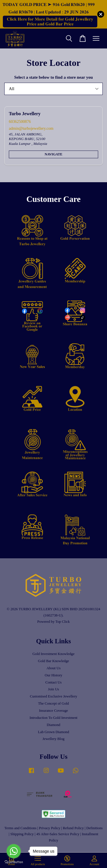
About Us (53, 668)
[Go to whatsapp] (14, 851)
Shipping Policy (22, 834)
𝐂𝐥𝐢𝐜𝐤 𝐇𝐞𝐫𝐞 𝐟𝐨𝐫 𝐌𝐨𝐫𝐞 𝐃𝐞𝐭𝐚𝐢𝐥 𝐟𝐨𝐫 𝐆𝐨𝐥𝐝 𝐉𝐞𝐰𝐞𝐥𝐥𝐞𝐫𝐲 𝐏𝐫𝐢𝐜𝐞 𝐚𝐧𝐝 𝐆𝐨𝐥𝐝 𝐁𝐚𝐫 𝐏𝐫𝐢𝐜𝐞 (50, 22)
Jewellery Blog (53, 739)
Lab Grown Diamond (53, 732)
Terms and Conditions (20, 828)
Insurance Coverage (54, 711)
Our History (53, 675)
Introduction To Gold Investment (54, 718)
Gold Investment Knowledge (53, 654)
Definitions (94, 828)
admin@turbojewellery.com (31, 128)
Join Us (53, 689)
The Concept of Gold (54, 703)
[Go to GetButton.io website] (14, 862)
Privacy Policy (50, 828)
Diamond (53, 725)
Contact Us (53, 682)
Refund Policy (73, 828)
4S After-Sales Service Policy (58, 834)
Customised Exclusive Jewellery (54, 696)
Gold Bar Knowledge (53, 661)
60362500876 (20, 122)
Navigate (53, 154)
